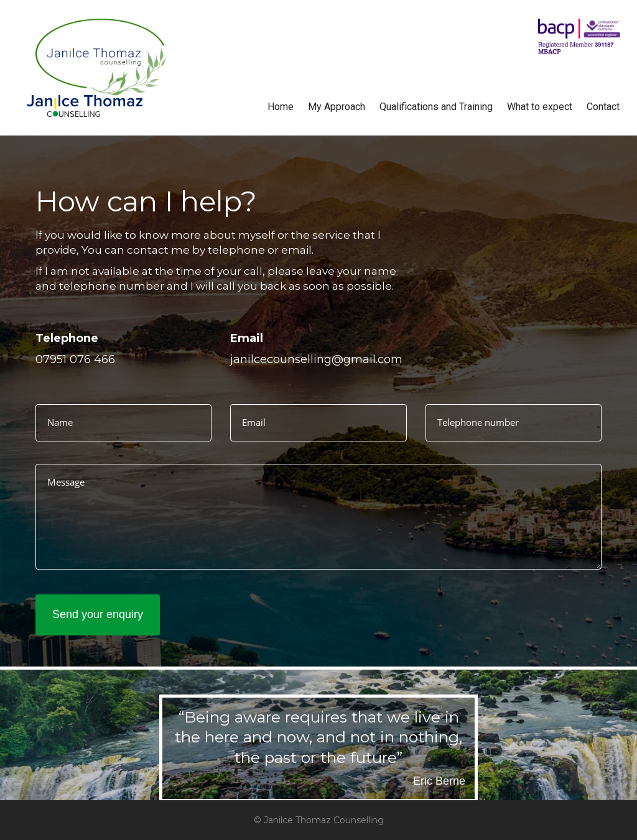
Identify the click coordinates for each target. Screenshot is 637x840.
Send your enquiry (98, 614)
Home (281, 107)
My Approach (337, 107)
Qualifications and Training (436, 107)
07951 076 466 (75, 359)
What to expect (540, 107)
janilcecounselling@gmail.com (316, 359)
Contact (603, 107)
